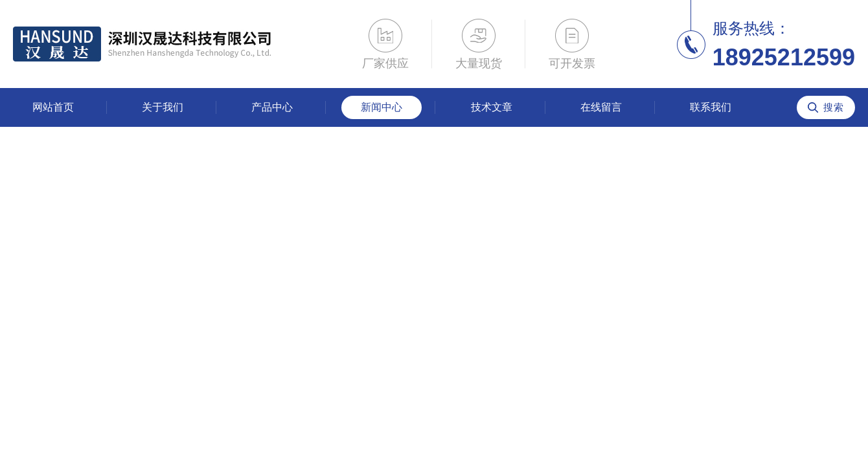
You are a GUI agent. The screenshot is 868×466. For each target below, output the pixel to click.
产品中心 (272, 107)
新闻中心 (382, 107)
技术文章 (492, 107)
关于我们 (163, 107)
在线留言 (601, 107)
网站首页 (53, 107)
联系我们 (711, 107)
